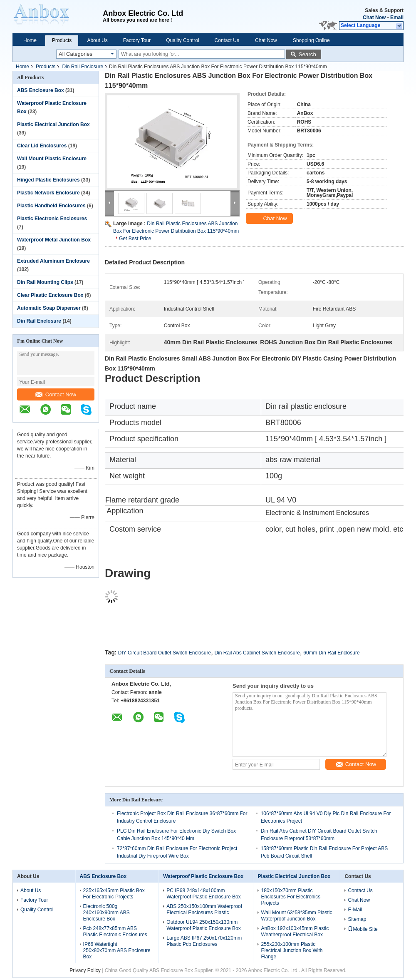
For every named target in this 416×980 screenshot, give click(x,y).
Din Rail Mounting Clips (45, 282)
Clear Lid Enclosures (42, 146)
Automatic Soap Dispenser (49, 308)
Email (397, 17)
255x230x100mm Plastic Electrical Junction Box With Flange (292, 950)
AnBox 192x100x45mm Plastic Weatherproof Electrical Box (295, 931)
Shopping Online (311, 40)
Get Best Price (135, 239)
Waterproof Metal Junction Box (54, 240)
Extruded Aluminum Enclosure (53, 261)
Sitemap (357, 919)
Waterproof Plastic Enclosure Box (203, 876)
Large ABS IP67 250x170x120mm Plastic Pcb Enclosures (204, 941)
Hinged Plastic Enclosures (48, 180)
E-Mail (355, 910)
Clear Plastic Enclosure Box (50, 295)
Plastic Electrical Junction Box (53, 124)
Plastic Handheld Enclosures (51, 206)
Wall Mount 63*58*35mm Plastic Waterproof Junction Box (296, 916)
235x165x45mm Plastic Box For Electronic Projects (114, 894)
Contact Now (56, 394)
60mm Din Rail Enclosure (331, 653)
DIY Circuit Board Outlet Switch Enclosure (165, 653)
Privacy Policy (85, 970)
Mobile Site (363, 929)
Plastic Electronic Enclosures (52, 219)
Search (307, 54)
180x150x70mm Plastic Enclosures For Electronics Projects (291, 897)
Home (30, 40)
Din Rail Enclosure (83, 67)
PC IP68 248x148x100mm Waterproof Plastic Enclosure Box (203, 894)
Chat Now (374, 17)
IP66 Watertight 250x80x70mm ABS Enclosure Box (117, 950)
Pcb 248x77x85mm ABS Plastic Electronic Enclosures (115, 931)
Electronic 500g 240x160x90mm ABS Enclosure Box (106, 913)
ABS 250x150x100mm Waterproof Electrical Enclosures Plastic (204, 909)
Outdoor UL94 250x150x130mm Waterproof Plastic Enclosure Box (203, 925)
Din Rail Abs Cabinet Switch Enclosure (257, 653)
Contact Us (227, 40)
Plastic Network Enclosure (48, 193)
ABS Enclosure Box (41, 90)
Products (62, 40)
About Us (97, 40)
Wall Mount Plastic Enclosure (52, 159)
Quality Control (182, 40)
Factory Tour (137, 40)
